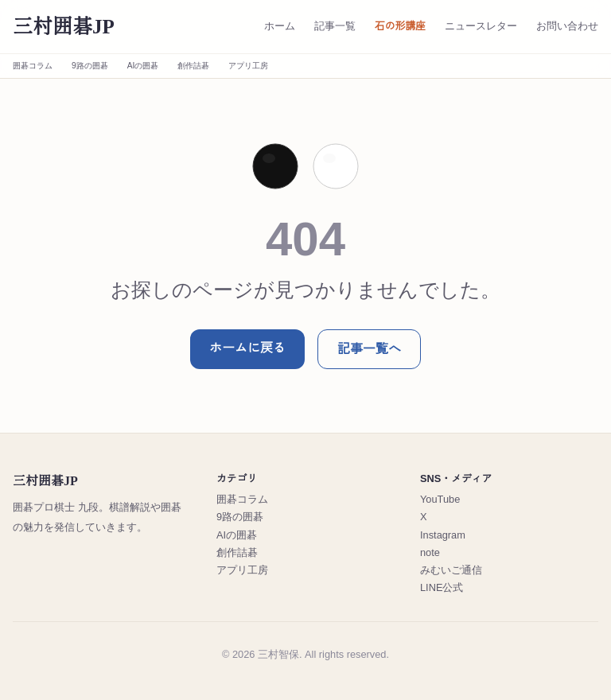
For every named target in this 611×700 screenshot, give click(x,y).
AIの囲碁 (143, 66)
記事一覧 (335, 26)
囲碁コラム (33, 66)
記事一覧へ (369, 349)
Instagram (443, 535)
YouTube (440, 499)
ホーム (280, 26)
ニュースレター (481, 26)
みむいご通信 (451, 570)
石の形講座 (400, 26)
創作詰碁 (193, 66)
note (430, 552)
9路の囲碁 (90, 66)
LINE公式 (442, 587)
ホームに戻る (247, 348)
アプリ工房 (248, 66)
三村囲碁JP (64, 27)
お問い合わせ (567, 26)
